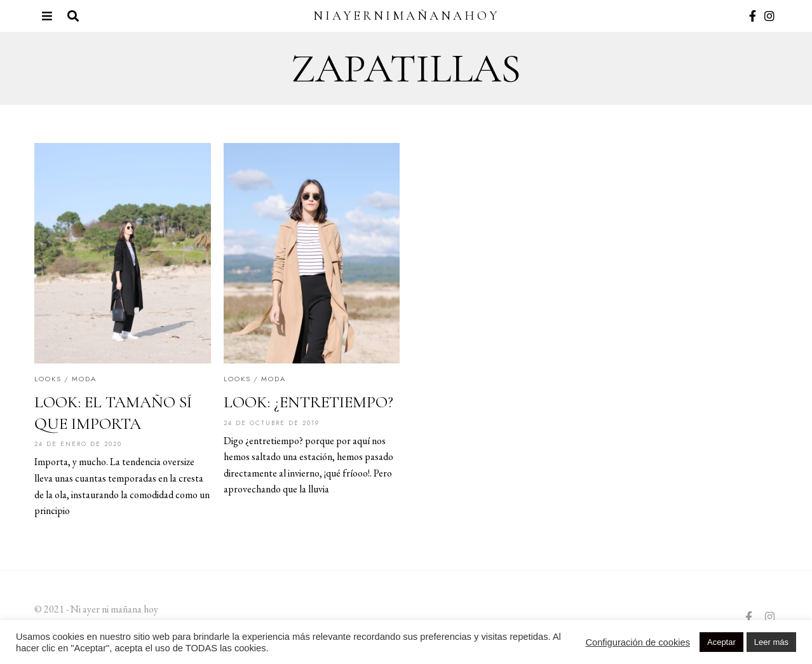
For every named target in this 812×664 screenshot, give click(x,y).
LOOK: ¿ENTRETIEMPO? (308, 402)
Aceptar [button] (721, 642)
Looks (48, 379)
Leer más (771, 642)
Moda (84, 379)
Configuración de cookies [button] (638, 642)
